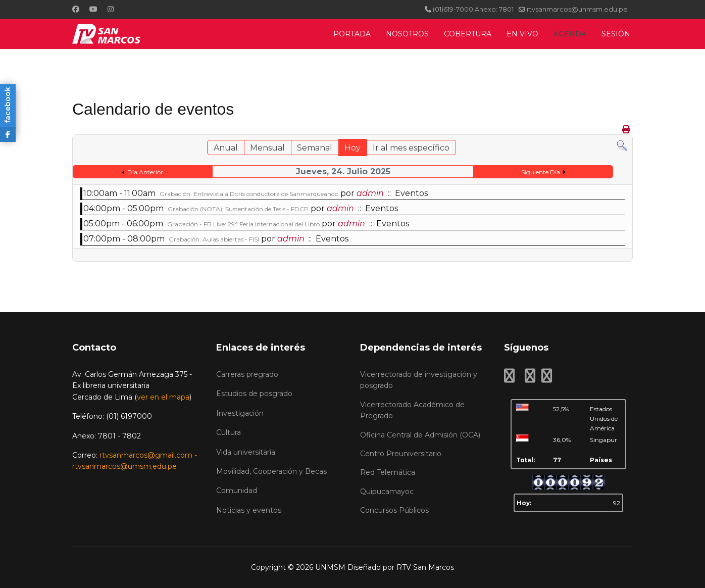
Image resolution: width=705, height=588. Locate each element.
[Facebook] (76, 9)
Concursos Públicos (394, 510)
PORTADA (352, 34)
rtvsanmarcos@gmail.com (146, 455)
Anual (226, 148)
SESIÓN (616, 34)
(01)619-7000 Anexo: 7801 (473, 9)
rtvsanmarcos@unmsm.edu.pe (577, 9)
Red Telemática (388, 472)
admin (370, 193)
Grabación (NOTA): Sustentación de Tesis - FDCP (238, 209)
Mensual (267, 148)
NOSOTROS (407, 34)
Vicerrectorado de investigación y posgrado (419, 380)
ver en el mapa (163, 397)
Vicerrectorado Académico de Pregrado (412, 410)
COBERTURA (468, 34)
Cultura (229, 432)
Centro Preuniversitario (401, 454)
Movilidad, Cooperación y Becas (271, 471)
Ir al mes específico (411, 148)
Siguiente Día (541, 172)
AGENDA (570, 34)
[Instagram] (111, 9)
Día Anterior (145, 172)
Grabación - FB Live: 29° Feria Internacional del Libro (243, 224)
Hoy (353, 148)
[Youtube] (93, 9)
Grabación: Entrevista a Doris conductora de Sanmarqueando (249, 194)
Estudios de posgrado (254, 394)
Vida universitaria (246, 452)
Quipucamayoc (387, 492)
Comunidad (237, 491)
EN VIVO (522, 34)
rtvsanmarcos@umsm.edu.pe (124, 466)
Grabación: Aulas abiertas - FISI (214, 239)
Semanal (315, 148)
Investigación (240, 413)
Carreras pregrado (247, 374)
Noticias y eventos (249, 510)
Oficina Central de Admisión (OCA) (420, 435)
